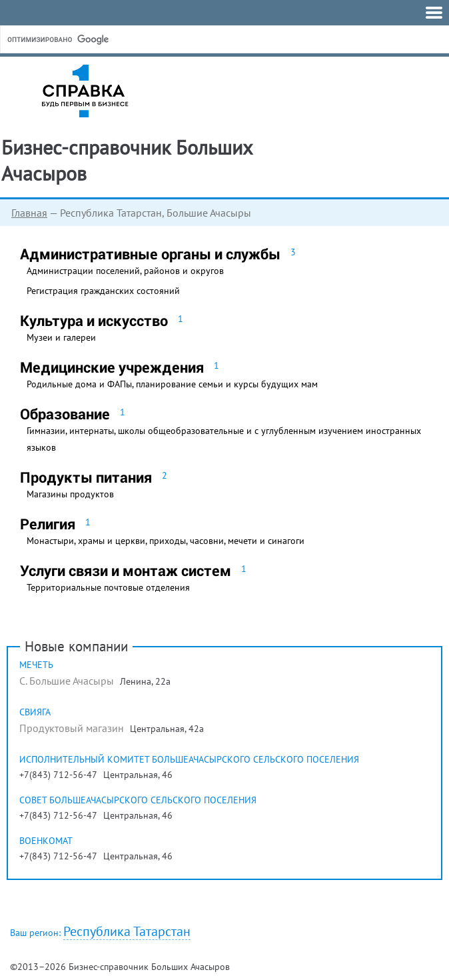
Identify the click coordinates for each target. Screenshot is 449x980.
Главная (29, 213)
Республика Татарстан (127, 932)
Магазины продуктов (70, 494)
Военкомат (46, 841)
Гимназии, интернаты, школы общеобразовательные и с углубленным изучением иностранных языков (224, 439)
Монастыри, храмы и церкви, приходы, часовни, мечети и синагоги (166, 541)
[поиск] (106, 39)
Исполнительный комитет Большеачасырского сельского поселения (189, 759)
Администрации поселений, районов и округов (125, 271)
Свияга (35, 712)
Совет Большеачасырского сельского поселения (138, 800)
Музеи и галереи (61, 337)
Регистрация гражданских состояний (103, 291)
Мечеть (36, 665)
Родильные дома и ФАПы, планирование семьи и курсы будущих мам (172, 384)
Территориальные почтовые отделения (108, 587)
